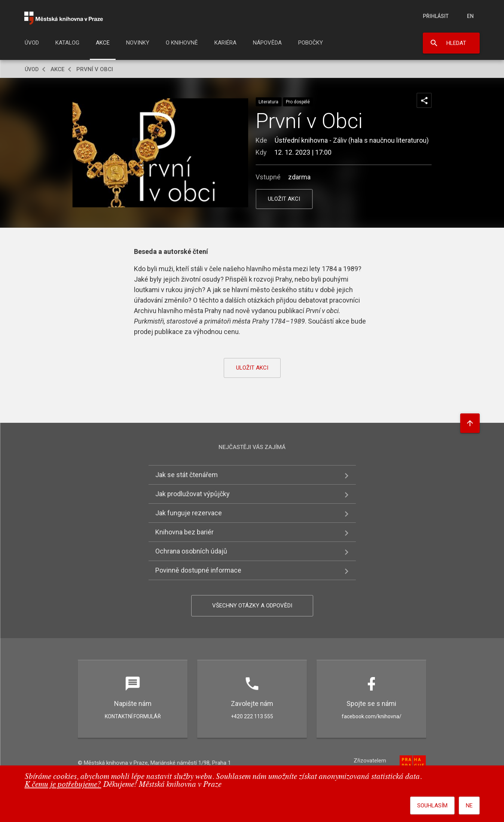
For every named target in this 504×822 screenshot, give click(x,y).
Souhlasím (432, 806)
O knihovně (182, 43)
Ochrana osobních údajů (191, 551)
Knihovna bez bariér (184, 532)
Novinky (138, 43)
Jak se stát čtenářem (187, 475)
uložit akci (284, 199)
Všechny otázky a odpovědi (252, 606)
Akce (103, 43)
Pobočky (311, 43)
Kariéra (225, 43)
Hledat (456, 43)
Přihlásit (436, 16)
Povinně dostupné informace (198, 570)
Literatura (268, 102)
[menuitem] (32, 45)
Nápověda (267, 43)
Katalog (67, 43)
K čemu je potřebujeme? (63, 785)
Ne (469, 806)
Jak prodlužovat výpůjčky (193, 494)
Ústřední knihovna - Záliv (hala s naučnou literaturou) (352, 140)
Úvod (32, 43)
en (470, 16)
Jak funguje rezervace (189, 513)
